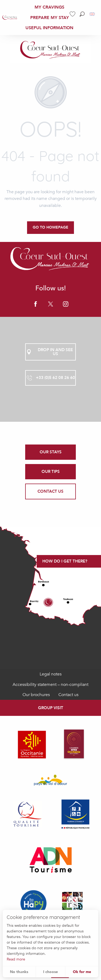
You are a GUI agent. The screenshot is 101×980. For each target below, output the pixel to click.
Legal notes (51, 674)
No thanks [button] (19, 972)
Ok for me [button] (82, 972)
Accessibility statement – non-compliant (50, 685)
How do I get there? (65, 561)
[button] (82, 14)
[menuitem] (10, 17)
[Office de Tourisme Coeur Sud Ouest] (51, 50)
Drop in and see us (49, 352)
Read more (16, 959)
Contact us (68, 695)
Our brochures (36, 695)
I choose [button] (50, 972)
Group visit (51, 708)
